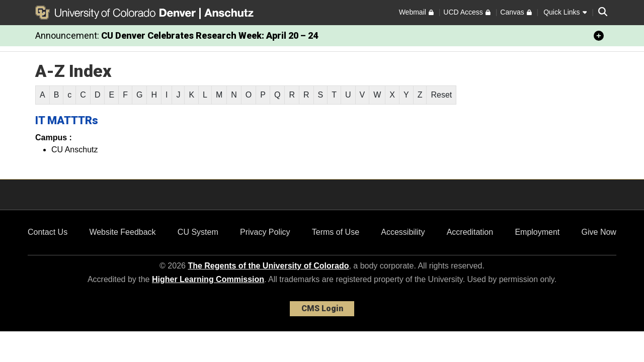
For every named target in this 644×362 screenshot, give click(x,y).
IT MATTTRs (67, 120)
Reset (441, 95)
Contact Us (48, 232)
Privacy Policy (265, 232)
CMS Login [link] (322, 308)
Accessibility (403, 232)
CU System (198, 232)
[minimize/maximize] (599, 36)
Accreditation (470, 232)
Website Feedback (122, 232)
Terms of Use (336, 232)
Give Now (599, 232)
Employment (537, 232)
